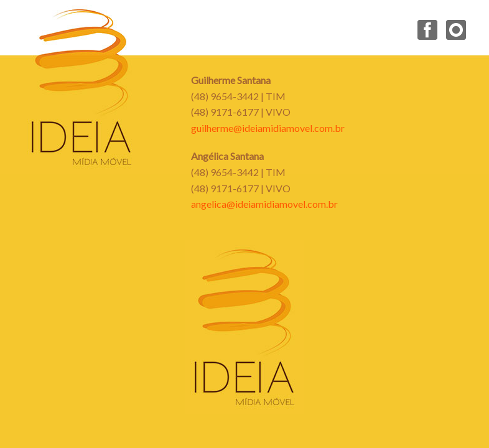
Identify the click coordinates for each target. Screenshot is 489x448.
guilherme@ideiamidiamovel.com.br (268, 128)
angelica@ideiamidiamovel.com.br (264, 204)
